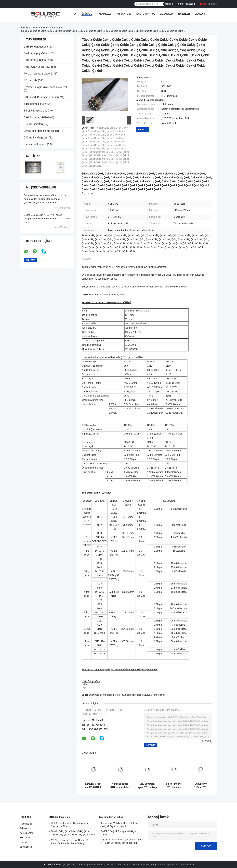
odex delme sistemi (35, 104)
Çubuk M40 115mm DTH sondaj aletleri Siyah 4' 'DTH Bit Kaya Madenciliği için (201, 786)
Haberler (184, 14)
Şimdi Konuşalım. (187, 4)
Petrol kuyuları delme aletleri (130, 695)
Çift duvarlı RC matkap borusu (41, 97)
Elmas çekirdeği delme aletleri (41, 131)
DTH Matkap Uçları (35, 60)
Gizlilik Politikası (53, 865)
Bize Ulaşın (167, 14)
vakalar (200, 14)
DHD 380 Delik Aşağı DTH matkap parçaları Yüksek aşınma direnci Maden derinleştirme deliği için (147, 786)
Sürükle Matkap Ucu (36, 111)
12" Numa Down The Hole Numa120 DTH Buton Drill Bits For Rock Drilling (72, 842)
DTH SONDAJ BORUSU (37, 67)
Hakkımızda (104, 14)
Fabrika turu (124, 14)
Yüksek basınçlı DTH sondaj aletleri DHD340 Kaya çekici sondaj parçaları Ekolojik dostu (120, 786)
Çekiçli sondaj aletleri (36, 117)
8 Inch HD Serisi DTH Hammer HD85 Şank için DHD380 (174, 786)
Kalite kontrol (146, 14)
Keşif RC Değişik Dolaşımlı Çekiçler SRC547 (118, 833)
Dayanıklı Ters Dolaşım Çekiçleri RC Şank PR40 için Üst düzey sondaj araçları (122, 841)
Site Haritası (26, 847)
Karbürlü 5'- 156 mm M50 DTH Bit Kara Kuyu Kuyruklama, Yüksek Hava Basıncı (93, 786)
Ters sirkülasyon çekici (37, 74)
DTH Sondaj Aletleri (53, 28)
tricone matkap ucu (35, 144)
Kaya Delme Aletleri (155, 695)
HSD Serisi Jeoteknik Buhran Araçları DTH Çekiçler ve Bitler (73, 825)
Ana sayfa (25, 28)
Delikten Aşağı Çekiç (36, 53)
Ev (75, 14)
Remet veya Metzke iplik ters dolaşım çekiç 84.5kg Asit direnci (120, 825)
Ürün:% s (87, 14)
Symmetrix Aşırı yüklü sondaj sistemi (45, 87)
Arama (168, 4)
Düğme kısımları (33, 124)
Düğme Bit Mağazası (36, 138)
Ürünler (37, 28)
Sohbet (141, 130)
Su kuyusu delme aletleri (101, 695)
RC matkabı (31, 80)
